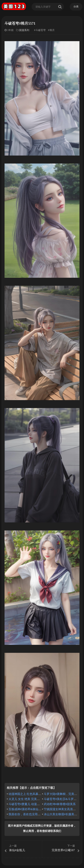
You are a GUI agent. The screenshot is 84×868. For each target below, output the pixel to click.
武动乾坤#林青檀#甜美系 (60, 804)
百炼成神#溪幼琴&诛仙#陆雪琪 (28, 809)
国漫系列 (24, 30)
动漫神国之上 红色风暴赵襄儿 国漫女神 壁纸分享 (40, 794)
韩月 (52, 30)
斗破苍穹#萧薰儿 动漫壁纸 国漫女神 (32, 804)
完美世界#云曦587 (61, 848)
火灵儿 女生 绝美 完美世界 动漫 (29, 799)
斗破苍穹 (41, 30)
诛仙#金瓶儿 (23, 848)
